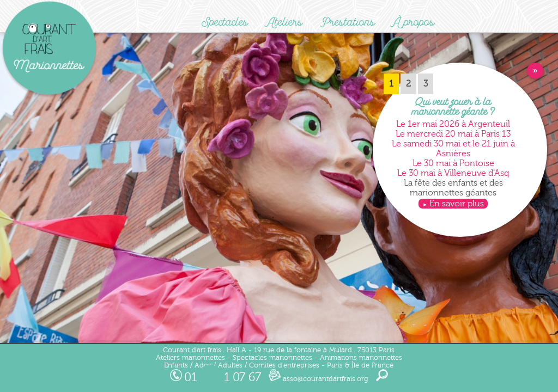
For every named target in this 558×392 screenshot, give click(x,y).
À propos (414, 22)
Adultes (230, 365)
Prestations (348, 22)
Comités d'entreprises (284, 365)
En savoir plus (457, 204)
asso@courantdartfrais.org (319, 379)
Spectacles (225, 22)
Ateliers (284, 22)
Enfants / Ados (188, 365)
